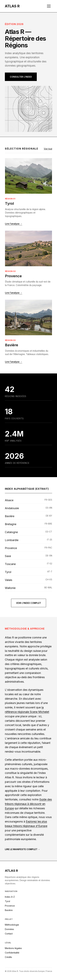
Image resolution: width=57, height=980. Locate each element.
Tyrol (9, 203)
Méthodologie (12, 925)
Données (9, 929)
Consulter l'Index (21, 77)
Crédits (8, 957)
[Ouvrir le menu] (49, 6)
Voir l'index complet (29, 603)
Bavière (12, 345)
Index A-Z (10, 897)
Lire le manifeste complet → (22, 849)
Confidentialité (12, 953)
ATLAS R (11, 871)
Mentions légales (13, 948)
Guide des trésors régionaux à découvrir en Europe (28, 804)
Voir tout (48, 149)
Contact (9, 934)
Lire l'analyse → (14, 224)
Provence (13, 276)
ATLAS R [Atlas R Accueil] (12, 6)
